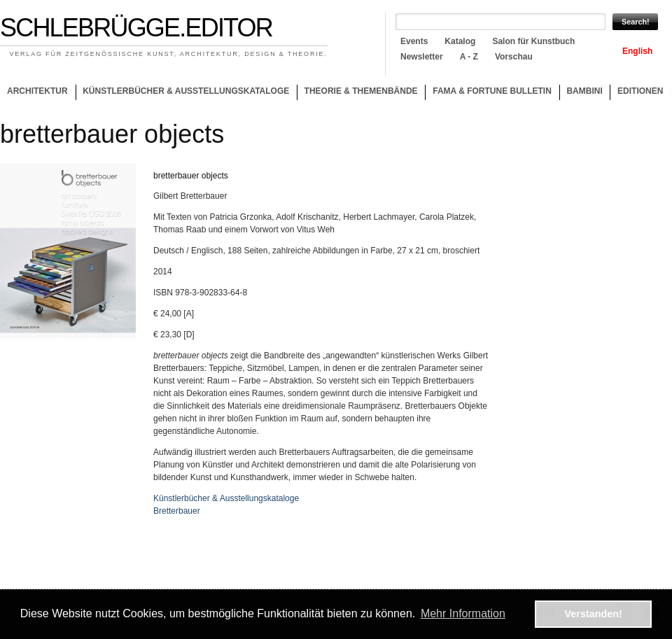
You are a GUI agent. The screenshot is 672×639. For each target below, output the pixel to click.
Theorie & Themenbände (357, 93)
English (637, 51)
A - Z (469, 57)
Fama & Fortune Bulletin (492, 91)
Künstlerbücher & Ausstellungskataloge (186, 91)
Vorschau (514, 57)
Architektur (37, 91)
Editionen (640, 91)
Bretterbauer (177, 511)
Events (414, 41)
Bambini (584, 91)
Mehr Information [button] (463, 613)
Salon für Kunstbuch (533, 41)
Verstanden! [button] (594, 614)
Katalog (460, 41)
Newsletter (422, 57)
